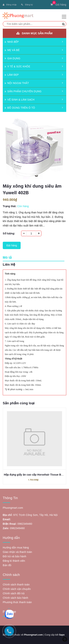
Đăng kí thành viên (14, 561)
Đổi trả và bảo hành (15, 556)
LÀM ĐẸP (12, 75)
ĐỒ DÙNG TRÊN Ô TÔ (20, 108)
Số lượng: (9, 233)
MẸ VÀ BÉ (12, 50)
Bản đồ (7, 565)
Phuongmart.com (33, 635)
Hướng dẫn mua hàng (16, 548)
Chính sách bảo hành (15, 598)
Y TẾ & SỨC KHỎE (17, 66)
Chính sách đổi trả (14, 593)
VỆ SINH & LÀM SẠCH (20, 100)
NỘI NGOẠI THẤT (17, 83)
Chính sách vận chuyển (17, 589)
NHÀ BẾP (12, 42)
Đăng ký (27, 5)
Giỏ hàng (58, 5)
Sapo (62, 635)
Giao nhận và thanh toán (17, 552)
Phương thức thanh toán (17, 602)
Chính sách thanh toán (16, 585)
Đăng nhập (10, 5)
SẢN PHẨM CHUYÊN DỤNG (23, 91)
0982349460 (25, 524)
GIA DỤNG (12, 58)
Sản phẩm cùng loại (19, 403)
